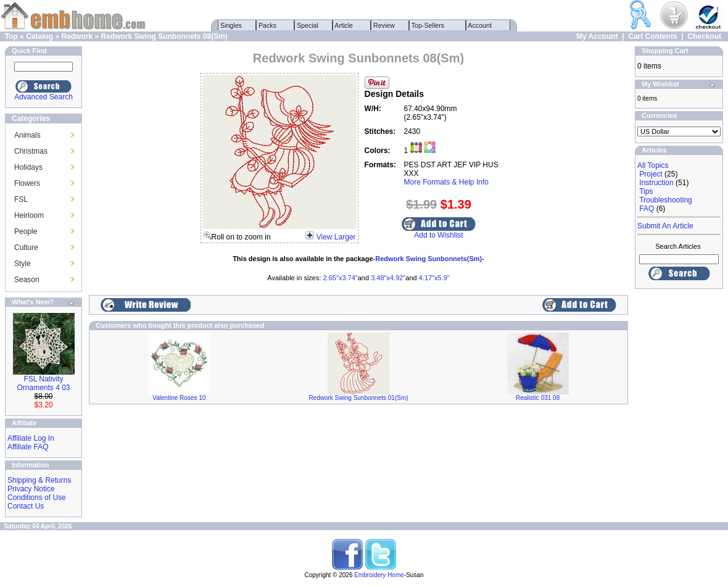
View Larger (336, 237)
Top (11, 36)
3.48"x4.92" (388, 278)
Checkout (704, 36)
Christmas (31, 151)
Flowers (27, 183)
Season (27, 280)
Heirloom (29, 215)
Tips (646, 191)
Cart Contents (652, 36)
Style (23, 264)
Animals (27, 135)
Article (344, 25)
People (26, 231)
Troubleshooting (666, 200)
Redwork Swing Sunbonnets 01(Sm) (358, 398)
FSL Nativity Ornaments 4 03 (43, 383)
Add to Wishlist (438, 235)
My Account (597, 36)
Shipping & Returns (39, 480)
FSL (21, 199)
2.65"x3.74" (341, 278)
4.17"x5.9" (434, 278)
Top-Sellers (428, 25)
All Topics (653, 165)
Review (384, 25)
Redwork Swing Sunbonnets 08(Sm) (164, 36)
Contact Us (26, 506)
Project (651, 174)
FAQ (647, 209)
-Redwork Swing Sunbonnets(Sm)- (429, 259)
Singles (231, 25)
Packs (267, 25)
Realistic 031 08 (538, 398)
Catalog (39, 36)
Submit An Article (665, 226)
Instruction (656, 183)
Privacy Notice (31, 489)
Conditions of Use (37, 497)
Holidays (28, 167)
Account (480, 25)
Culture (26, 248)
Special (308, 25)
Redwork (77, 36)
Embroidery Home (379, 575)
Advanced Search (43, 97)
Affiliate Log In (31, 438)
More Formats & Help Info (446, 182)
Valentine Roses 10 (179, 398)
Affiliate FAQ (28, 447)
